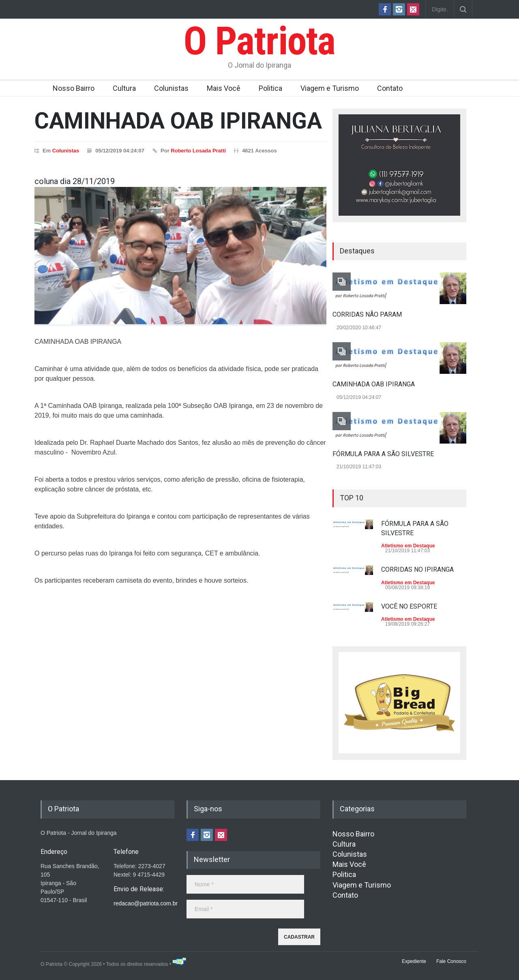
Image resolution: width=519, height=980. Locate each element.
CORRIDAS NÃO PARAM (367, 314)
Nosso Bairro (74, 88)
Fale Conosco (451, 961)
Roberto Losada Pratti (198, 151)
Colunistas (171, 88)
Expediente (414, 961)
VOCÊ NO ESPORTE (409, 606)
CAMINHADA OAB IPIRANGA (374, 384)
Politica (270, 88)
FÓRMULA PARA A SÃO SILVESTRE (383, 454)
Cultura (124, 88)
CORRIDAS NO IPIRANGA (417, 569)
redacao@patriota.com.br (146, 903)
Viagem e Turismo (330, 88)
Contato (390, 88)
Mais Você (224, 88)
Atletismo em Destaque (408, 546)
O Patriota (259, 41)
